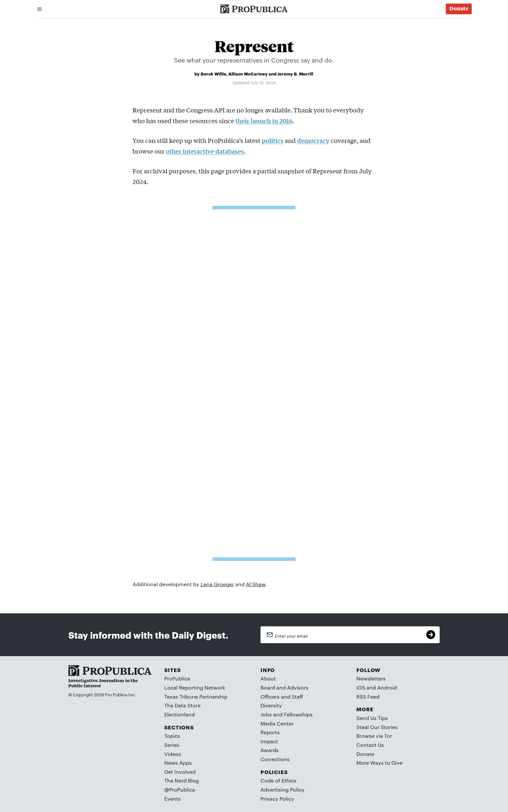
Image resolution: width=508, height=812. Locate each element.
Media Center (277, 723)
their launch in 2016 (264, 121)
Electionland (179, 714)
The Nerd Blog (182, 780)
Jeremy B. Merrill (295, 74)
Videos (173, 754)
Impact (269, 741)
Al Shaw (256, 584)
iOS (361, 687)
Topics (172, 736)
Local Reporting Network (195, 687)
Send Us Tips (372, 718)
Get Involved (180, 772)
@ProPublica (180, 789)
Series (172, 745)
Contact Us (370, 745)
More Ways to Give (379, 763)
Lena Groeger (217, 584)
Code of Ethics (278, 780)
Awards (270, 750)
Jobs (266, 714)
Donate (365, 754)
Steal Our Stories (377, 727)
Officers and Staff (282, 696)
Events (173, 799)
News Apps (178, 763)
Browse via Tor (374, 736)
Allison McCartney (248, 74)
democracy (313, 140)
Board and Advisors (284, 687)
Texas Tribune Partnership (196, 696)
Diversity (271, 705)
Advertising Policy (283, 789)
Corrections (275, 759)
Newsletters (371, 678)
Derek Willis (213, 74)
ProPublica (177, 678)
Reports (270, 732)
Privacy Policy (277, 799)
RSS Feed (368, 696)
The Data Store (182, 705)
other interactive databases (205, 151)
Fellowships (298, 714)
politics (273, 140)
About (268, 678)
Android (387, 687)
